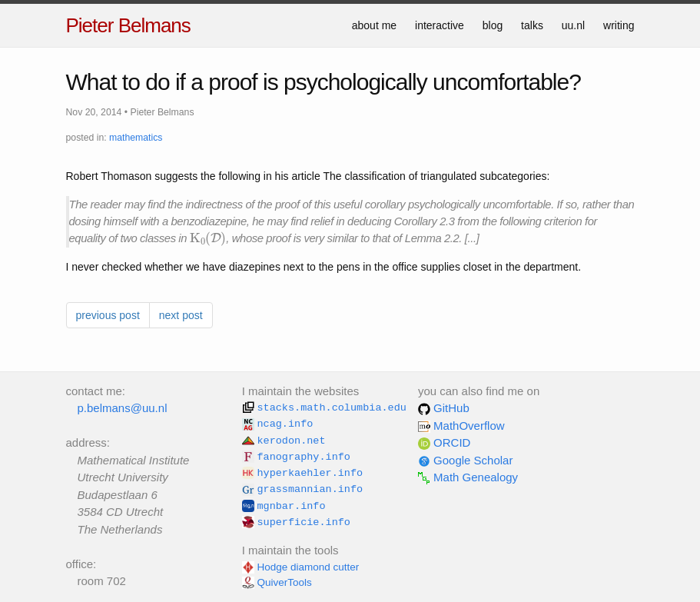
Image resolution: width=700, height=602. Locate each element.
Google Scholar (466, 460)
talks (532, 25)
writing (619, 25)
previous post (108, 315)
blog (493, 25)
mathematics (136, 138)
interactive (440, 25)
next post (181, 315)
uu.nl (573, 25)
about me (374, 25)
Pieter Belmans (128, 25)
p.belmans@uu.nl (123, 408)
